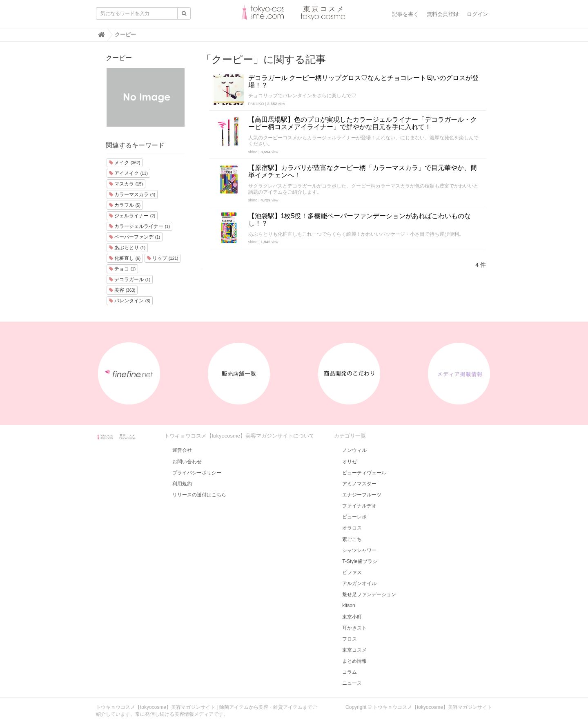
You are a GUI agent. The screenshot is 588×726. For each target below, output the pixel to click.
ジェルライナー (132, 216)
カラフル (125, 205)
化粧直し (125, 258)
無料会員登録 (443, 14)
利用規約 (182, 484)
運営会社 (182, 450)
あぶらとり (127, 248)
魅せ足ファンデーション (369, 594)
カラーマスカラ (132, 194)
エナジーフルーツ (362, 495)
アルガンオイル (359, 583)
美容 (122, 290)
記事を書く (405, 14)
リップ (163, 258)
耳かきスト (354, 628)
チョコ (122, 269)
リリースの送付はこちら (199, 495)
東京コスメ (354, 650)
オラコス (352, 528)
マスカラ (126, 184)
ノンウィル (354, 450)
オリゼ (350, 462)
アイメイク (128, 173)
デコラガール (130, 279)
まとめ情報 (354, 661)
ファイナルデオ (359, 506)
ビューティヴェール (364, 473)
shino (253, 152)
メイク (125, 163)
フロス (350, 639)
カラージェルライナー (139, 226)
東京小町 (352, 617)
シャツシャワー (359, 550)
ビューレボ (354, 517)
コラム (350, 672)
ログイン (477, 14)
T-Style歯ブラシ (360, 561)
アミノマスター (359, 484)
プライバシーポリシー (197, 473)
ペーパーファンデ (135, 237)
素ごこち (352, 539)
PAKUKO (256, 104)
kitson (349, 605)
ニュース (352, 683)
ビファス (352, 572)
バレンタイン (130, 301)
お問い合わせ (187, 462)
